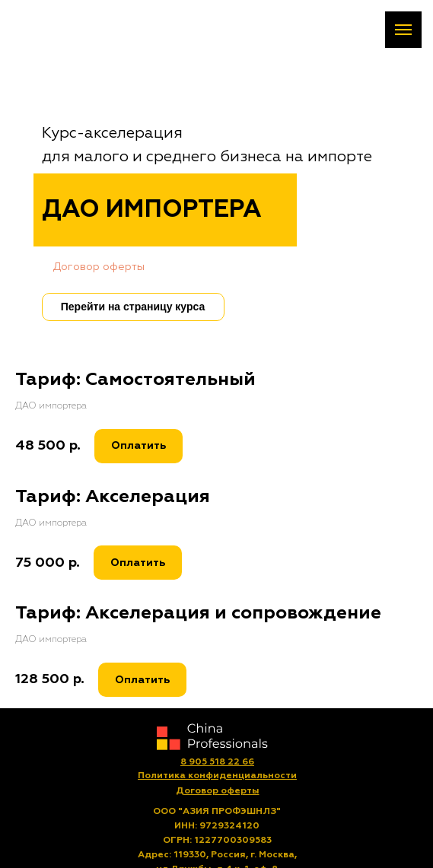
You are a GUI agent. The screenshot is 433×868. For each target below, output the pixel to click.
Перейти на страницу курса (133, 307)
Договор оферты (99, 267)
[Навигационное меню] (403, 30)
